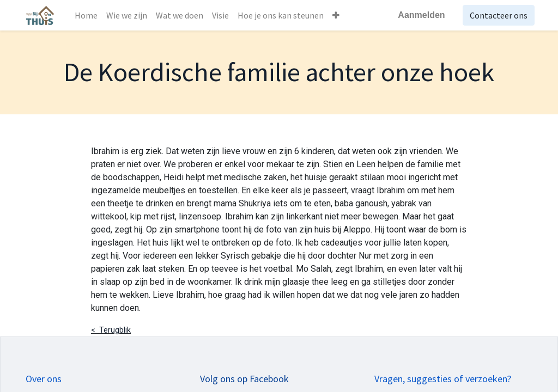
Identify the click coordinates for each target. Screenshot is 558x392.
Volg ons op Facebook (244, 379)
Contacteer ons (496, 15)
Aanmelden (420, 15)
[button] (338, 15)
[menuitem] (88, 15)
